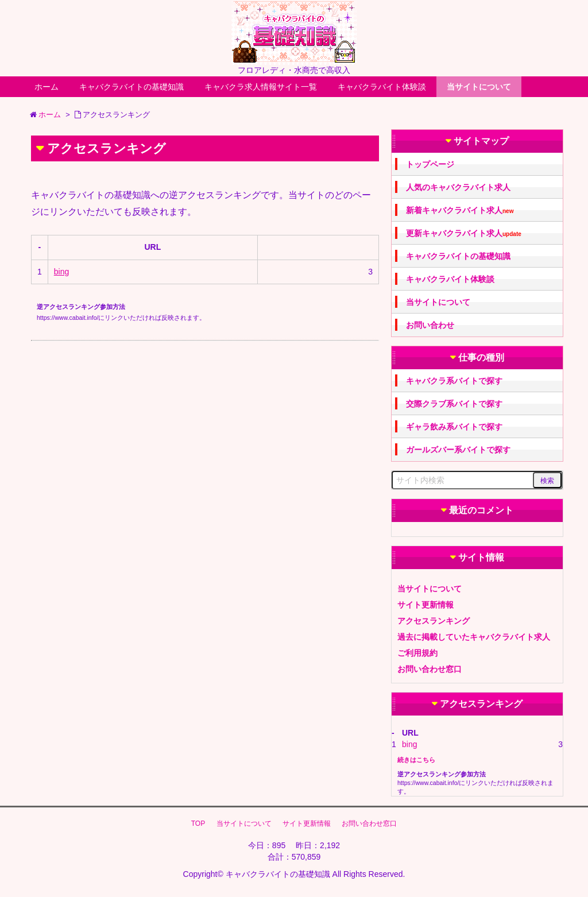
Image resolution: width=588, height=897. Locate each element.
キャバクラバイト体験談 (382, 87)
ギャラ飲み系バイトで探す (454, 427)
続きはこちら (416, 760)
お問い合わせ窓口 (430, 669)
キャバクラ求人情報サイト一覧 (261, 87)
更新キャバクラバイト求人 (464, 233)
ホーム (47, 87)
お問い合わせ (430, 325)
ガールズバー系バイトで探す (458, 450)
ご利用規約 (417, 653)
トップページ (430, 164)
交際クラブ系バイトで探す (454, 404)
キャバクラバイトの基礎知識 (131, 87)
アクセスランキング (434, 621)
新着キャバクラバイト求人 (460, 210)
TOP (198, 823)
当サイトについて (479, 87)
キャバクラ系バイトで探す (454, 381)
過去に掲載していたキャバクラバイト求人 (474, 637)
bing (61, 272)
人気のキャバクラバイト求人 (458, 187)
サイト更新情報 (425, 605)
